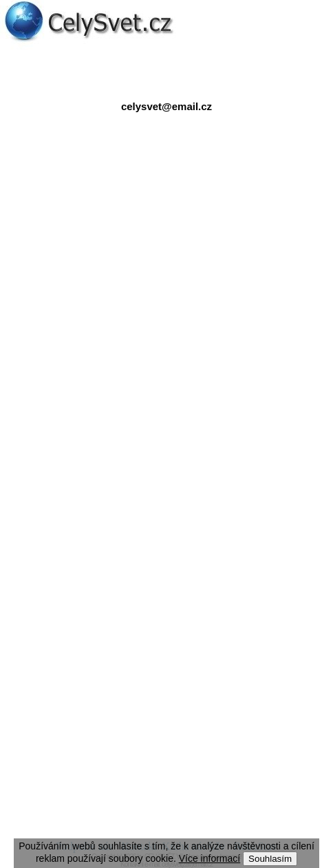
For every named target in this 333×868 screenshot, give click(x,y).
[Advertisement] (166, 261)
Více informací (210, 858)
